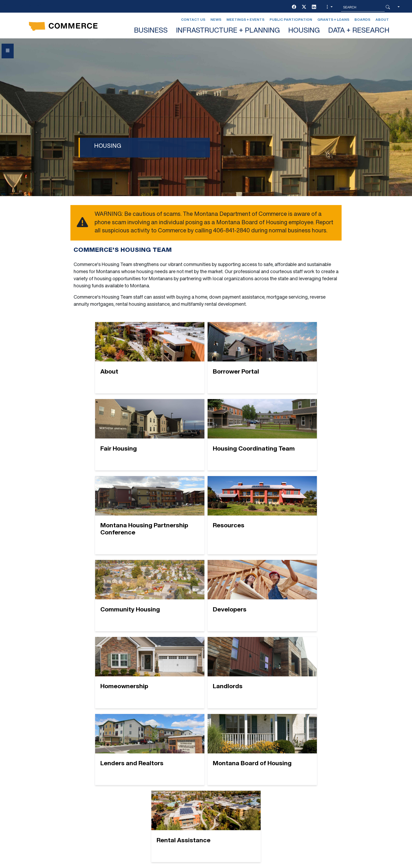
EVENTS (138, 795)
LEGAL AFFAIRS (235, 776)
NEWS (224, 786)
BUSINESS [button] (151, 31)
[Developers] (206, 519)
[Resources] (293, 438)
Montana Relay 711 (317, 798)
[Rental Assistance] (206, 680)
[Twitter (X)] (304, 7)
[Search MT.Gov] (363, 7)
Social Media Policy (70, 816)
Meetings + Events (245, 20)
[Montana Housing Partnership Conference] (206, 438)
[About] (119, 358)
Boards (362, 20)
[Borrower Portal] (206, 358)
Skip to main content (23, 6)
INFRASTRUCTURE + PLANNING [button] (228, 31)
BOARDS (138, 776)
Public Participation (291, 20)
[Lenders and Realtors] (206, 599)
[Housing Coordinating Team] (119, 438)
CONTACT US (143, 786)
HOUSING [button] (304, 31)
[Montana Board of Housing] (293, 599)
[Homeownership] (293, 519)
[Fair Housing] (293, 358)
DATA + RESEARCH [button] (359, 31)
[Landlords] (119, 599)
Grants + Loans (333, 20)
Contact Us (193, 20)
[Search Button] (388, 7)
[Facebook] (294, 7)
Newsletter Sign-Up (242, 805)
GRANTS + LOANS (148, 805)
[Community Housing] (119, 519)
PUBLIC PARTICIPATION (242, 795)
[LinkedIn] (314, 7)
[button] (329, 7)
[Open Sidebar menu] (8, 51)
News (216, 20)
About (382, 20)
